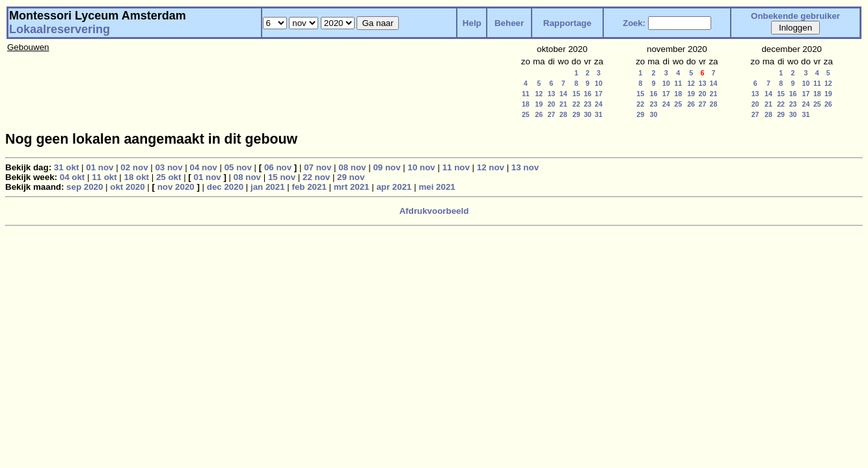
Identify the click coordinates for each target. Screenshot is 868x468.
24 (599, 104)
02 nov (134, 167)
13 (551, 94)
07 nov (318, 167)
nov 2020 (176, 187)
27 (551, 114)
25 (526, 114)
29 (576, 114)
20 (551, 104)
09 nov (387, 167)
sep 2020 (85, 187)
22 (576, 104)
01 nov (100, 167)
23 (588, 104)
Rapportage (567, 23)
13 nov (525, 167)
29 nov (351, 177)
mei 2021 (437, 187)
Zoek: (634, 23)
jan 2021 (268, 187)
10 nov (422, 167)
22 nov (316, 177)
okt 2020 (127, 187)
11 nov (456, 167)
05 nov (238, 167)
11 (526, 94)
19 (539, 104)
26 (539, 114)
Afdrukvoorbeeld (434, 211)
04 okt (73, 177)
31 (599, 114)
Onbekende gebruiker (795, 16)
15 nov (282, 177)
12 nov (491, 167)
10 (599, 83)
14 (563, 94)
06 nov (278, 167)
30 (588, 114)
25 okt (169, 177)
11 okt (104, 177)
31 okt (67, 167)
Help (472, 23)
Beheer (509, 23)
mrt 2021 (352, 187)
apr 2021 (394, 187)
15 (576, 94)
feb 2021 (309, 187)
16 (588, 94)
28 (563, 114)
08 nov (352, 167)
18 (526, 104)
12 (539, 94)
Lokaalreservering (60, 29)
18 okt (137, 177)
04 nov (204, 167)
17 (599, 94)
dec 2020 (225, 187)
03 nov (169, 167)
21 (563, 104)
